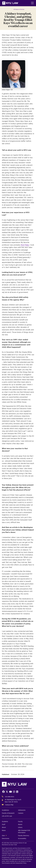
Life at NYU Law (7, 816)
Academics (5, 810)
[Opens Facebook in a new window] (3, 792)
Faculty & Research (8, 813)
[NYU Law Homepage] (10, 3)
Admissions (22, 810)
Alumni (20, 824)
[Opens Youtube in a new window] (11, 792)
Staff (4, 824)
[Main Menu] (32, 3)
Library (20, 827)
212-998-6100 (10, 797)
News (4, 830)
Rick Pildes (25, 245)
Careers (21, 813)
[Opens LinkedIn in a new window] (17, 792)
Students (5, 822)
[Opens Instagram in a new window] (14, 792)
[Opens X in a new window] (7, 792)
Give (3, 836)
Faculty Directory (24, 836)
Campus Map (9, 805)
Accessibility (22, 838)
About (4, 827)
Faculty (20, 822)
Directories (6, 838)
